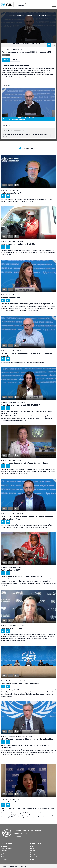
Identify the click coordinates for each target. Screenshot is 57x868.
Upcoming (33, 851)
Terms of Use (34, 857)
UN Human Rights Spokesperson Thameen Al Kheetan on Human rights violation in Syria (27, 518)
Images (3, 853)
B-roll (3, 855)
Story (6, 60)
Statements (4, 851)
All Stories (4, 859)
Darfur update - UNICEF (10, 570)
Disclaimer (33, 859)
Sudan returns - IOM (9, 802)
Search (32, 849)
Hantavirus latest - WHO (11, 298)
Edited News (5, 847)
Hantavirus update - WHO (11, 193)
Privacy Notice (23, 866)
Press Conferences (7, 849)
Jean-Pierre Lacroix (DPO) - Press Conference (20, 684)
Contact (5, 866)
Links (32, 853)
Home (32, 847)
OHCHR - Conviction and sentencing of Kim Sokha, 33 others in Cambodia (26, 355)
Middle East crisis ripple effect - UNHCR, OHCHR (21, 405)
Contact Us (33, 855)
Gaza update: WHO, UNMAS (12, 628)
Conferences (5, 857)
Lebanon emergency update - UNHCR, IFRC (18, 244)
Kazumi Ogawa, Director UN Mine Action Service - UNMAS (24, 463)
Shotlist (15, 60)
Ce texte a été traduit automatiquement (17, 66)
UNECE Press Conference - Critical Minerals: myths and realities (27, 739)
